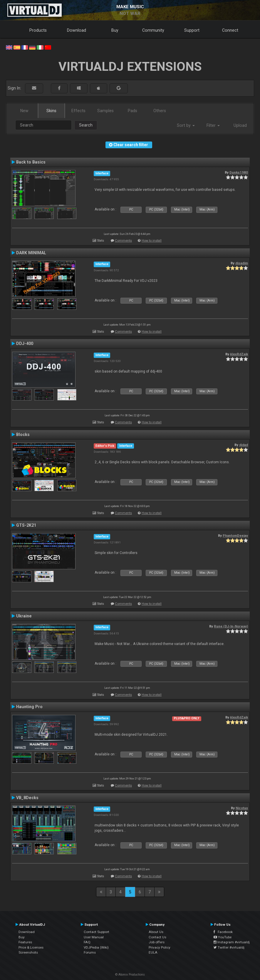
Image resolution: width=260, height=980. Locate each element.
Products (38, 30)
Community (153, 30)
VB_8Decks (27, 798)
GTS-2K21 (26, 525)
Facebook (223, 932)
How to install (152, 241)
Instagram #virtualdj (232, 942)
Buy (115, 30)
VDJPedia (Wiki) (96, 947)
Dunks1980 (239, 172)
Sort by (186, 125)
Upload (240, 125)
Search (86, 125)
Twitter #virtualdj (229, 947)
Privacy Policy (160, 947)
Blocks (23, 435)
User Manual (94, 937)
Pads (132, 111)
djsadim (242, 263)
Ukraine (24, 616)
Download (77, 30)
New (24, 111)
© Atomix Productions (130, 975)
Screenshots (28, 952)
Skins (51, 111)
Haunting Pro (29, 707)
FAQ (87, 942)
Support (192, 30)
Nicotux (242, 808)
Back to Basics (31, 162)
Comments (123, 241)
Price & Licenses (31, 947)
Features (25, 942)
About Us (156, 932)
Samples (105, 111)
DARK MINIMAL (31, 253)
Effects (78, 111)
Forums (90, 952)
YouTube (223, 937)
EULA (153, 952)
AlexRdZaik (239, 354)
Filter (213, 125)
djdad (244, 445)
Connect (230, 30)
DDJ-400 (25, 343)
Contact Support (97, 932)
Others (160, 111)
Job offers (157, 942)
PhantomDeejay (235, 536)
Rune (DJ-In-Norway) (231, 626)
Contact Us (157, 937)
